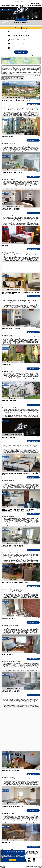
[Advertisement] (21, 729)
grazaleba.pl (21, 2)
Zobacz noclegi (33, 104)
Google (23, 851)
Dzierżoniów (6, 84)
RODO (2, 858)
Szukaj (21, 52)
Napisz (40, 867)
